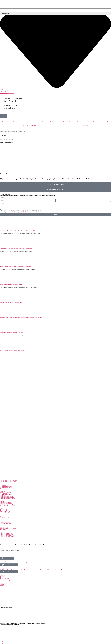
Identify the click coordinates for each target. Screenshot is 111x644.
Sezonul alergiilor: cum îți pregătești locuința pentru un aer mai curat (16, 249)
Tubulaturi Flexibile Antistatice (7, 535)
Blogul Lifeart (3, 578)
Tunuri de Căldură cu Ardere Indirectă (9, 481)
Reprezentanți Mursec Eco (6, 494)
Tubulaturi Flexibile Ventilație (7, 536)
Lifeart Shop (3, 555)
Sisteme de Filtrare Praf (6, 512)
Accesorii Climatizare (5, 522)
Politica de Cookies (4, 581)
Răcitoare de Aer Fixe (5, 520)
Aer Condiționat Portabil (6, 519)
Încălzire (2, 477)
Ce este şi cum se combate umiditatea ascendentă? (12, 350)
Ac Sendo (43, 122)
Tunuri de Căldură (68, 122)
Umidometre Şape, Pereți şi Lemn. (8, 528)
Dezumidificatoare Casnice (6, 497)
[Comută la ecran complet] (4, 641)
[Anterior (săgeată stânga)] (1, 643)
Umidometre (105, 122)
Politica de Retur (4, 582)
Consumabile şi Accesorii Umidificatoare (9, 506)
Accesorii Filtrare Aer (5, 513)
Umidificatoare (32, 122)
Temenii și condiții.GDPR (20, 212)
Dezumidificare (4, 495)
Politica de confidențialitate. (35, 212)
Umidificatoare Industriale (6, 504)
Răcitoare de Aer (54, 122)
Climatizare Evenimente (30, 125)
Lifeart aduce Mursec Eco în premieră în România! (12, 332)
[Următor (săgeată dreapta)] (4, 643)
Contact (2, 585)
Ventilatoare (94, 122)
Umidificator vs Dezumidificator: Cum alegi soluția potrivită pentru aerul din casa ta (19, 231)
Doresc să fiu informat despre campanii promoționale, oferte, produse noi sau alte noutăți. (22, 210)
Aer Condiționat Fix (5, 518)
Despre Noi (3, 576)
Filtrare (2, 509)
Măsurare (2, 526)
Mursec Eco (5, 122)
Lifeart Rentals (3, 562)
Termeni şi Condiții (4, 579)
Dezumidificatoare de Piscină (7, 498)
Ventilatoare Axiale (4, 485)
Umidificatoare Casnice (5, 503)
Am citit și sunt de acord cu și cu (21, 212)
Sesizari (2, 584)
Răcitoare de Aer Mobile (6, 521)
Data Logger (3, 529)
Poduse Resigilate (4, 583)
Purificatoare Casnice (5, 510)
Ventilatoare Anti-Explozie (6, 487)
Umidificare (3, 502)
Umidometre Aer (4, 527)
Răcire (2, 517)
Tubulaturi (2, 532)
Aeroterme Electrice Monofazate (8, 478)
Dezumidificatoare (82, 122)
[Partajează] (7, 641)
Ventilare (2, 484)
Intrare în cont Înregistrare (10, 107)
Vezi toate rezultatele (7, 95)
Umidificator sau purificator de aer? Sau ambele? (11, 302)
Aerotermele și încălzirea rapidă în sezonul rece (11, 284)
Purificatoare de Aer (18, 122)
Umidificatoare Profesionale (7, 505)
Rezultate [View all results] (4, 92)
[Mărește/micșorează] (1, 641)
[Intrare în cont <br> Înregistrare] (2, 105)
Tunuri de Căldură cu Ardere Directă (8, 480)
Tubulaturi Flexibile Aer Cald (7, 533)
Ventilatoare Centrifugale (6, 486)
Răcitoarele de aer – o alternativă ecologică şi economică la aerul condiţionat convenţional (21, 317)
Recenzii (2, 577)
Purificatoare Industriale (6, 511)
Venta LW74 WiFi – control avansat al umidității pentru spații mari (15, 267)
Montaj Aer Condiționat (6, 523)
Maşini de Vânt (3, 488)
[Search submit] (1, 90)
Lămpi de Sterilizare (5, 514)
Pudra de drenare (4, 493)
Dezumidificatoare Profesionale (7, 499)
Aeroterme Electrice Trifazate (7, 479)
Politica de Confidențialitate (6, 580)
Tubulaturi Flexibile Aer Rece (7, 534)
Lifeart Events (3, 569)
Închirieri (85, 125)
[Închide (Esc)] (10, 641)
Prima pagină (3, 132)
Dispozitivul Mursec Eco (5, 492)
